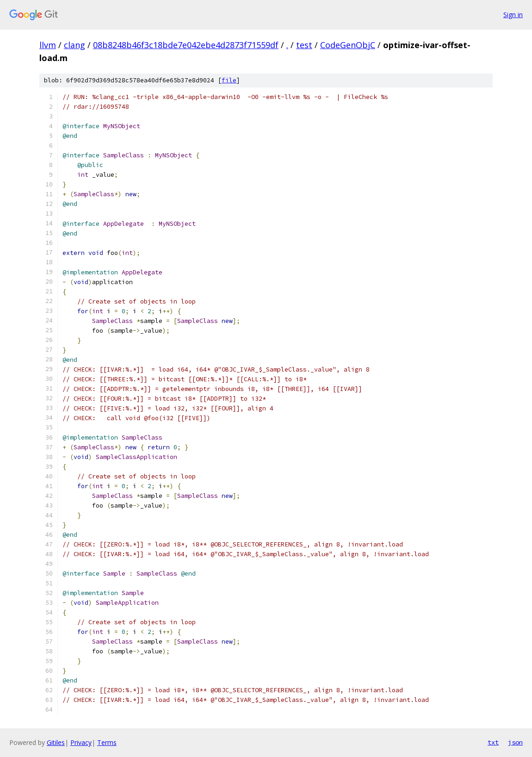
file (229, 80)
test (304, 45)
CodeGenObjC (348, 45)
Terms (107, 742)
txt (493, 742)
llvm (48, 45)
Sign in (513, 15)
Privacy (81, 742)
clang (74, 45)
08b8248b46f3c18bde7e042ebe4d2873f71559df (186, 45)
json (515, 742)
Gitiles (56, 742)
